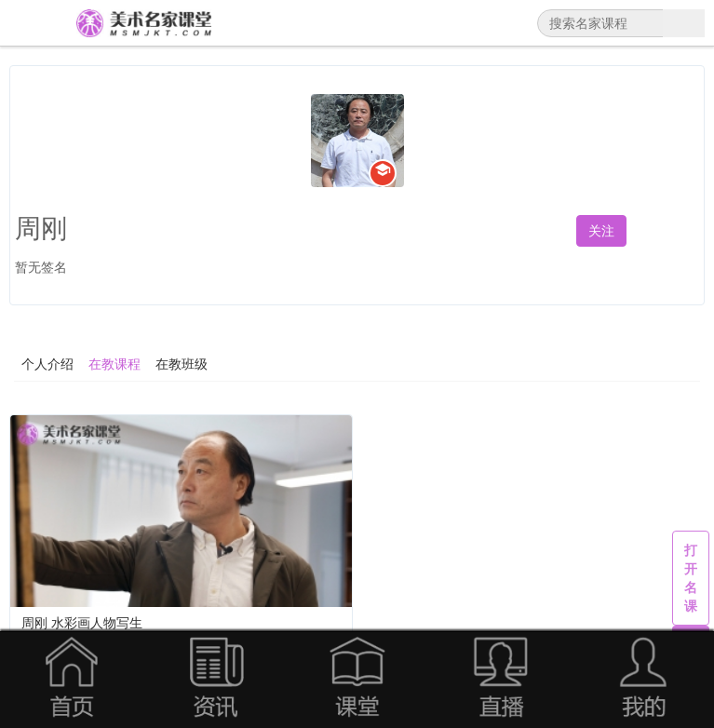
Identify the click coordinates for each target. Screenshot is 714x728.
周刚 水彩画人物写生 (82, 623)
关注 (601, 231)
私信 (674, 231)
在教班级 (182, 364)
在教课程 (115, 364)
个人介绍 (47, 364)
